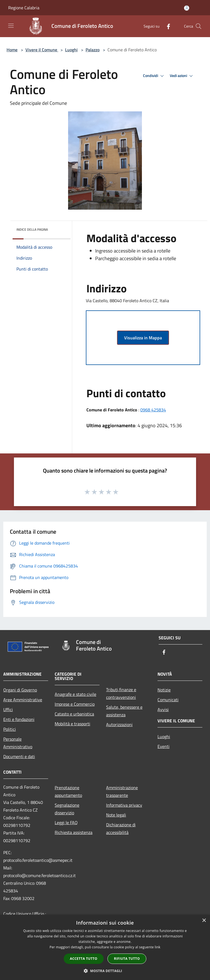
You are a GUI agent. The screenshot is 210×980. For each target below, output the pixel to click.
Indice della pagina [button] (32, 229)
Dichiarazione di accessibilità (121, 828)
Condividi (154, 76)
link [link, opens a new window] (158, 947)
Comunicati (168, 700)
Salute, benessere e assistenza (124, 711)
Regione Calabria (24, 8)
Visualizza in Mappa (143, 338)
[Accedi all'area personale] (187, 8)
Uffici (8, 709)
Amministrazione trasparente (122, 791)
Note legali (116, 815)
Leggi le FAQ (66, 822)
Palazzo (93, 50)
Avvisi (163, 709)
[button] (105, 971)
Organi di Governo (20, 690)
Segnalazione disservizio (67, 809)
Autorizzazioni (119, 724)
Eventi (164, 746)
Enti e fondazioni (19, 719)
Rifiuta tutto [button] (127, 959)
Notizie (164, 690)
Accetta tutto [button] (84, 959)
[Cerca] (199, 26)
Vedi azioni (182, 76)
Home (12, 50)
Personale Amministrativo (18, 743)
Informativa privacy (124, 805)
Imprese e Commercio (75, 704)
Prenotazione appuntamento (68, 791)
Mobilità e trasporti (72, 724)
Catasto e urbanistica (74, 714)
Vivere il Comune (42, 50)
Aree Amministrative (23, 700)
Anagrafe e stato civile (75, 694)
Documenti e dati (19, 756)
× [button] (204, 921)
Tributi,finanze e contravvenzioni (121, 693)
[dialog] (105, 947)
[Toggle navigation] (11, 26)
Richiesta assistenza (74, 832)
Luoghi (71, 50)
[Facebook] (166, 26)
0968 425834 (153, 410)
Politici (10, 729)
